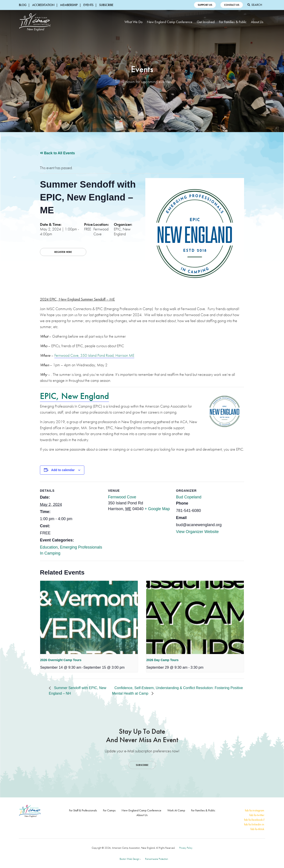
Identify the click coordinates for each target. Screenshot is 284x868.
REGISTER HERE (63, 252)
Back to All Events (57, 153)
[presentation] (89, 617)
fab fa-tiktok (257, 829)
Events (88, 5)
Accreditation (43, 5)
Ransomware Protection (157, 859)
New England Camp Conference (170, 22)
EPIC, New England (74, 396)
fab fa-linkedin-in (254, 824)
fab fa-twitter (257, 815)
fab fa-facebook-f (254, 820)
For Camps (109, 810)
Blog (23, 5)
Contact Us (232, 5)
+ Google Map (157, 509)
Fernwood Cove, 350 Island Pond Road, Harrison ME (94, 355)
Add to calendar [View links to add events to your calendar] (63, 470)
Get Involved (206, 22)
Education (49, 547)
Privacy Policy (186, 848)
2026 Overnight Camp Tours (61, 660)
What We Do (133, 22)
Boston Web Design (129, 859)
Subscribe (106, 5)
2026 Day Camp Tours (162, 660)
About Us (257, 22)
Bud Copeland (189, 497)
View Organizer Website (197, 532)
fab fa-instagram (255, 810)
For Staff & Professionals (83, 810)
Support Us (205, 5)
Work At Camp (176, 810)
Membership (69, 5)
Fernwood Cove (122, 497)
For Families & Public (233, 22)
